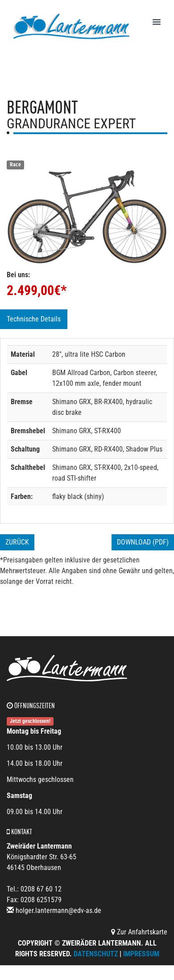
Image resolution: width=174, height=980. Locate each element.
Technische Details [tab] (34, 319)
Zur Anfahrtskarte (139, 932)
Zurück (17, 542)
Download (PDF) (143, 542)
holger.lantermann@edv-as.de (58, 910)
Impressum (141, 954)
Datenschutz (96, 954)
